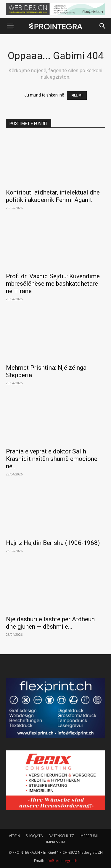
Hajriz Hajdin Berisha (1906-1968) (53, 543)
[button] (10, 26)
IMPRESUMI (89, 836)
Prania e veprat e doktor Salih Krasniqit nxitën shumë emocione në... (52, 459)
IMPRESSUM (56, 842)
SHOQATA (34, 836)
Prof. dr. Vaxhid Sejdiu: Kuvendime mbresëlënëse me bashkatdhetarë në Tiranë (53, 284)
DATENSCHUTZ (61, 836)
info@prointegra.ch (61, 861)
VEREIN (15, 836)
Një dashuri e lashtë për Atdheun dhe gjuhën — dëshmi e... (50, 623)
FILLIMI (77, 95)
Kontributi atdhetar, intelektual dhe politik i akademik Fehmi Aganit (53, 196)
